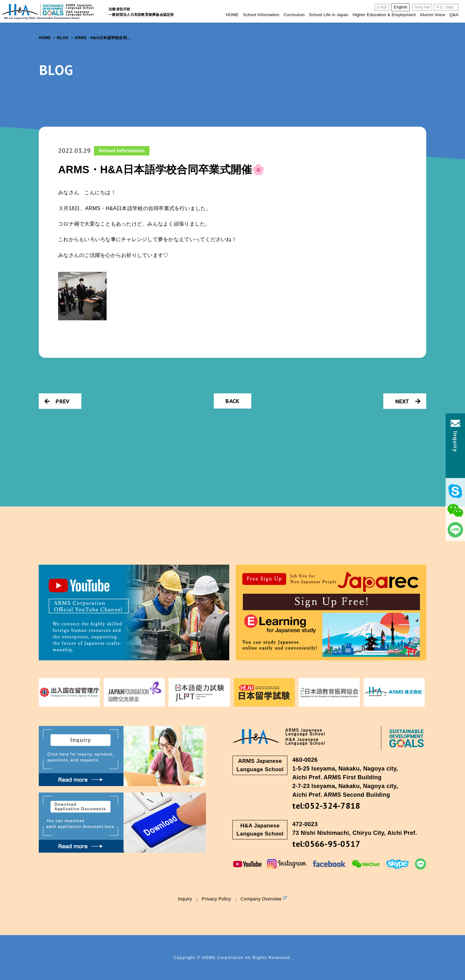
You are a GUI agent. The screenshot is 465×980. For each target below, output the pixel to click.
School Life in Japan (329, 15)
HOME (232, 15)
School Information (261, 15)
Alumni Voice (432, 15)
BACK (232, 401)
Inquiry (185, 899)
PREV (57, 401)
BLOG (63, 38)
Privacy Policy (216, 899)
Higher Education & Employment (384, 15)
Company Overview (264, 899)
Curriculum (294, 15)
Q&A (454, 15)
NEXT (408, 401)
